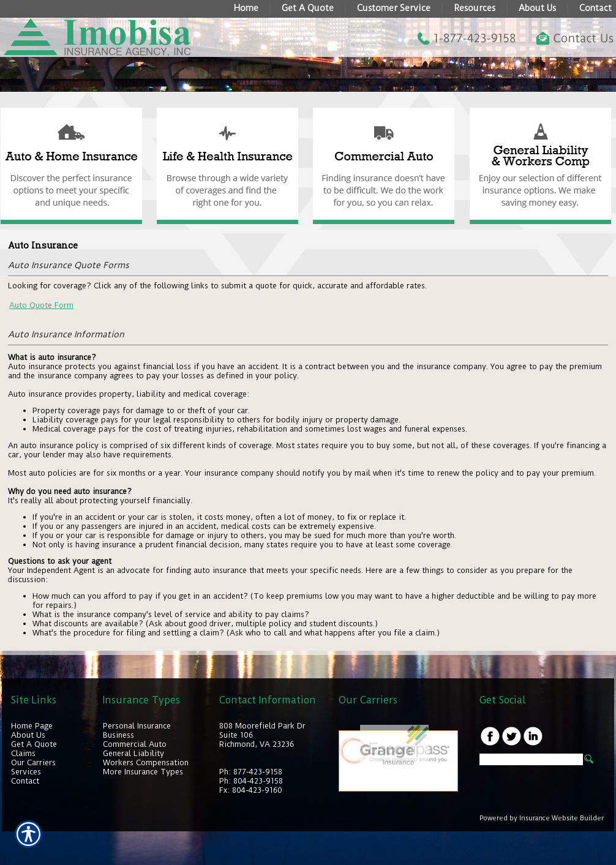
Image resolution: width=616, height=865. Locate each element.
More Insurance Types (143, 772)
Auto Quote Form (41, 305)
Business (118, 735)
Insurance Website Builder (562, 818)
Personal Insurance (137, 726)
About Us (28, 735)
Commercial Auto (135, 744)
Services (26, 772)
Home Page (32, 726)
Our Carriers (33, 762)
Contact (25, 781)
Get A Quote (34, 744)
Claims (23, 753)
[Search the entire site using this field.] (531, 759)
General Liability (133, 753)
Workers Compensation (146, 762)
